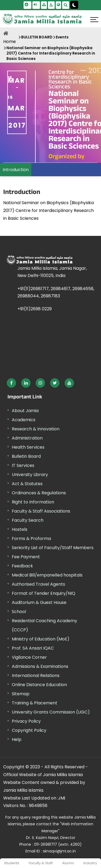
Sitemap (21, 694)
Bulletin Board (26, 456)
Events (62, 37)
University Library (30, 475)
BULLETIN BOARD (37, 37)
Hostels (20, 529)
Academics (24, 420)
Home (10, 42)
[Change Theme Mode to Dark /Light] (74, 5)
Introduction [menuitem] (16, 170)
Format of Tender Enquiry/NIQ (44, 593)
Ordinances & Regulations (39, 493)
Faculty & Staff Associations (41, 511)
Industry (90, 863)
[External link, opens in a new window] (11, 383)
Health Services (28, 447)
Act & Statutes (27, 484)
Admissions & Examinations (40, 666)
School (19, 612)
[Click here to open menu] (94, 20)
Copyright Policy (29, 730)
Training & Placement (35, 703)
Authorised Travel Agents (38, 584)
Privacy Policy (26, 721)
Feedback (22, 566)
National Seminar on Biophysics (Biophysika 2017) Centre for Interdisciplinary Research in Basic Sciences (51, 53)
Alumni (68, 863)
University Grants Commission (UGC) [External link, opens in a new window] (51, 712)
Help (17, 739)
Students (12, 863)
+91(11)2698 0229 (35, 309)
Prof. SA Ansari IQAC (33, 648)
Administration (27, 438)
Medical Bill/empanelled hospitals (47, 575)
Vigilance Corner (29, 657)
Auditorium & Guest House (39, 602)
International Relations (36, 676)
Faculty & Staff (41, 863)
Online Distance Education (39, 685)
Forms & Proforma (31, 539)
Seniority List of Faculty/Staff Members (53, 548)
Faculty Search (28, 520)
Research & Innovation (36, 429)
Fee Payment (26, 557)
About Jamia (25, 411)
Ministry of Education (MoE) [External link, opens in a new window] (41, 639)
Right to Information (33, 502)
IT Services (23, 465)
